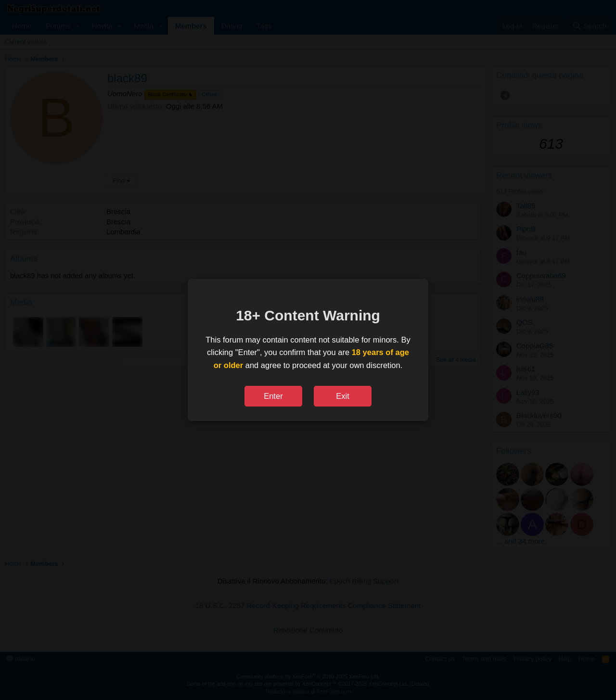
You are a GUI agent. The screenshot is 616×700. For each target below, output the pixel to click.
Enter (273, 396)
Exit (343, 396)
